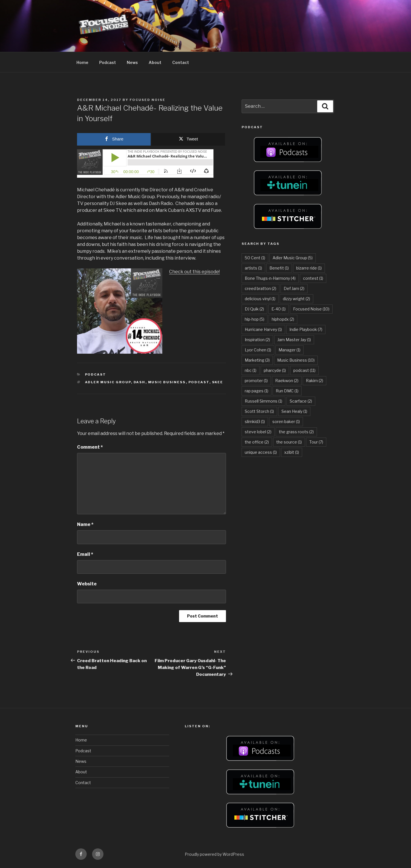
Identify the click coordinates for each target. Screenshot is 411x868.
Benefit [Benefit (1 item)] (279, 268)
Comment (90, 447)
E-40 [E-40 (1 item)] (279, 309)
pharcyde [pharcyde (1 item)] (275, 370)
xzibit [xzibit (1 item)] (292, 452)
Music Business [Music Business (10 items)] (296, 360)
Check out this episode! (194, 272)
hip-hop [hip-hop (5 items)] (255, 319)
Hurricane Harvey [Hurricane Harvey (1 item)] (263, 329)
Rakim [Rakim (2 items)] (315, 381)
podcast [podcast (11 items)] (304, 370)
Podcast (108, 62)
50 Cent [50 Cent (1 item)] (255, 258)
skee (218, 382)
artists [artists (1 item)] (253, 268)
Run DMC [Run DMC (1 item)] (287, 391)
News (132, 62)
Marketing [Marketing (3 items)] (257, 360)
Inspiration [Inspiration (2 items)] (257, 340)
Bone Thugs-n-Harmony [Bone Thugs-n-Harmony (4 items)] (270, 278)
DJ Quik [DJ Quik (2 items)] (254, 309)
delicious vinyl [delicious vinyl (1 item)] (260, 299)
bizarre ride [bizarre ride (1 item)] (309, 268)
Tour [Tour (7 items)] (316, 442)
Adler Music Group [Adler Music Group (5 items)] (293, 258)
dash (140, 382)
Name (85, 524)
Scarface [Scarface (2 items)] (301, 401)
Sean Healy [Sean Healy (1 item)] (294, 411)
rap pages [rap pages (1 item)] (257, 391)
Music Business (167, 382)
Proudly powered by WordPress (214, 854)
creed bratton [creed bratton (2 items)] (260, 288)
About (155, 62)
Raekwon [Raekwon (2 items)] (287, 381)
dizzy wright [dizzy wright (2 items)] (296, 299)
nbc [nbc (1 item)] (251, 370)
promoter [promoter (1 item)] (256, 381)
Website (87, 584)
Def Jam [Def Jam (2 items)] (294, 288)
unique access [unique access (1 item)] (261, 452)
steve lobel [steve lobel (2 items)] (258, 432)
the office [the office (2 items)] (257, 442)
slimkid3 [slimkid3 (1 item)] (255, 421)
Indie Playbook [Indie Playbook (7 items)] (306, 329)
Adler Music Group (108, 382)
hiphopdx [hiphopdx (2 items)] (283, 319)
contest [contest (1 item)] (313, 278)
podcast (199, 382)
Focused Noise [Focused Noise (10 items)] (311, 309)
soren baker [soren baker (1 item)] (286, 421)
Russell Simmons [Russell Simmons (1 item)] (263, 401)
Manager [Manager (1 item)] (289, 350)
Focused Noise (148, 100)
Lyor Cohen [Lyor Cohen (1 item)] (258, 350)
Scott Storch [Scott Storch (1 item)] (259, 411)
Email (85, 554)
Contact (181, 62)
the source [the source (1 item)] (289, 442)
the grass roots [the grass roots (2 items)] (296, 432)
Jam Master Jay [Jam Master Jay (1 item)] (294, 340)
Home (82, 62)
